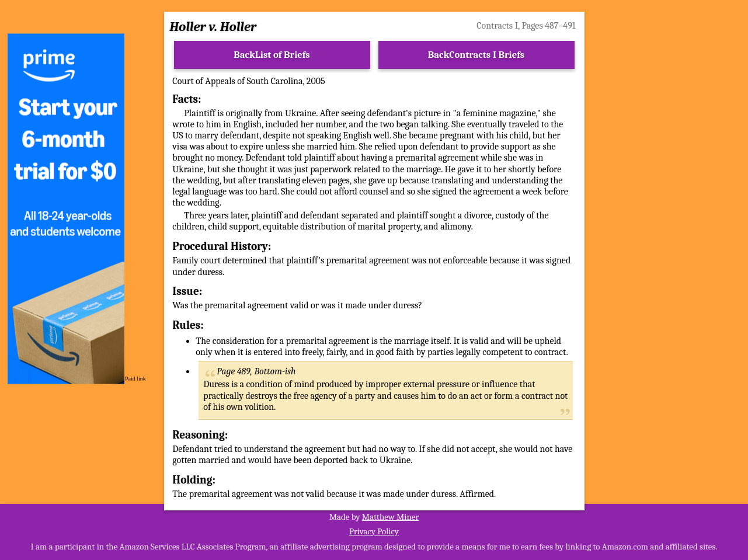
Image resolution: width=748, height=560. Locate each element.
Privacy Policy (374, 531)
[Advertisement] (671, 209)
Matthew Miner (391, 517)
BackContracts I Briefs (476, 55)
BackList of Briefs (272, 55)
